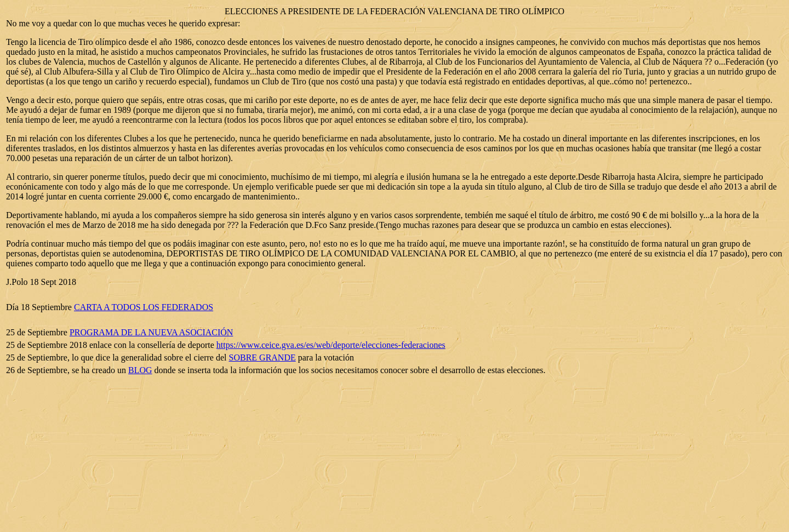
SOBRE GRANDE (262, 357)
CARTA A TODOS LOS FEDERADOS (144, 307)
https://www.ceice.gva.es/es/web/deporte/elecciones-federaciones (331, 345)
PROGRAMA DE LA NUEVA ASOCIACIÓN (151, 332)
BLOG (140, 370)
